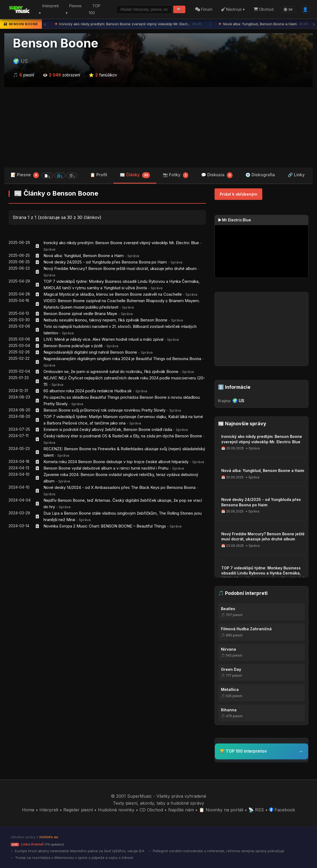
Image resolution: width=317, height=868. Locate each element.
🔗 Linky (296, 175)
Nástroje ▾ (232, 9)
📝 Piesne (44, 175)
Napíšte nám (181, 810)
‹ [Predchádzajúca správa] (45, 24)
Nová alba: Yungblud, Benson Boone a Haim (263, 24)
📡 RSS (256, 810)
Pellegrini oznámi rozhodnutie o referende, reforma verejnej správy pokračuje (218, 851)
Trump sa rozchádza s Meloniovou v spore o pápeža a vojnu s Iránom (74, 858)
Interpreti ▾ (48, 10)
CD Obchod (151, 810)
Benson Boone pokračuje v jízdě (73, 346)
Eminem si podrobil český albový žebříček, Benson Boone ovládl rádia (108, 429)
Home (28, 810)
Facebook (282, 810)
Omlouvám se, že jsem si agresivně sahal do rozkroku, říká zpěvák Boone (111, 371)
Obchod (263, 9)
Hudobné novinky (116, 810)
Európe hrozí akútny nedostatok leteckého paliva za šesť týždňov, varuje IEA (79, 851)
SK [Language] (287, 10)
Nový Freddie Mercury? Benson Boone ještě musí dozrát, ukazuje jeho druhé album (120, 268)
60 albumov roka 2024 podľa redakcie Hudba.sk (88, 391)
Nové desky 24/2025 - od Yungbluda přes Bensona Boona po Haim (105, 262)
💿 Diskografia (260, 175)
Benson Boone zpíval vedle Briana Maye (80, 314)
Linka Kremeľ (37, 844)
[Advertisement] (158, 127)
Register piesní (78, 810)
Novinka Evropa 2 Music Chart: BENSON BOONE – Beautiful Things (105, 526)
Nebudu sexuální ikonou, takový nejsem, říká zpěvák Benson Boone (105, 320)
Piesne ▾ (72, 10)
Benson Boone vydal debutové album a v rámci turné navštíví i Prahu (106, 468)
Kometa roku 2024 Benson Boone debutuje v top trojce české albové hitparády (116, 462)
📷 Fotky (176, 175)
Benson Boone (56, 43)
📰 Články (135, 175)
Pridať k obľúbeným (238, 194)
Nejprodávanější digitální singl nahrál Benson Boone (90, 352)
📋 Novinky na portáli (221, 810)
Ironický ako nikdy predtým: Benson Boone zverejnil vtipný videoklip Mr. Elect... (128, 24)
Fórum (203, 9)
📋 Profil (99, 175)
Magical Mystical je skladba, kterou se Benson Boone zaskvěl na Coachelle (113, 294)
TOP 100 (92, 10)
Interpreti (49, 810)
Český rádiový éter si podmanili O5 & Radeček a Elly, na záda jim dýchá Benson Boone (123, 436)
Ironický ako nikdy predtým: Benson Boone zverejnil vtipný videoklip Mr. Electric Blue (121, 243)
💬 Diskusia (217, 175)
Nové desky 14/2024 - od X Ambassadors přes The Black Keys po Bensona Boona (119, 487)
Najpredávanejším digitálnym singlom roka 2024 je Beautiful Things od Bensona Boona (122, 359)
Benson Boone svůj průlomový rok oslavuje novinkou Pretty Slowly (104, 410)
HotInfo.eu (49, 837)
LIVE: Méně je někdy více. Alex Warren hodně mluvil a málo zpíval (103, 339)
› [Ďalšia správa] (314, 24)
